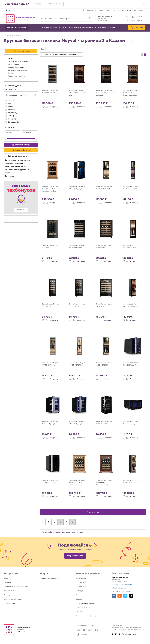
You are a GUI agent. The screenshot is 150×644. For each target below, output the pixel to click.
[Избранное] (127, 17)
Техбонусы (111, 11)
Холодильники (13, 64)
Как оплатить (81, 582)
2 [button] (55, 522)
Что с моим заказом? (135, 20)
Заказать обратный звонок (122, 585)
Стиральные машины (16, 67)
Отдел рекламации (83, 608)
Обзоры (79, 599)
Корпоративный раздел (13, 599)
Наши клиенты (9, 591)
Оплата (142, 11)
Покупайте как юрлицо (94, 11)
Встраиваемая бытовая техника (18, 160)
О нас (6, 578)
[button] (38, 4)
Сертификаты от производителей (17, 587)
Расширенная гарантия (49, 578)
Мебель (8, 173)
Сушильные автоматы (16, 79)
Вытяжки (11, 73)
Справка (79, 612)
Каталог (11, 58)
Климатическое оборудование (17, 170)
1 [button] (49, 522)
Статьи (78, 595)
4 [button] (67, 522)
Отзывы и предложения (85, 603)
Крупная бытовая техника (18, 62)
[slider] (6, 138)
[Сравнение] (133, 17)
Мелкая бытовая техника (15, 163)
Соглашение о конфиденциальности (90, 616)
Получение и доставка (127, 11)
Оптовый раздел (10, 603)
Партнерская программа (13, 595)
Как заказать (81, 578)
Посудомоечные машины (17, 70)
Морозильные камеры (16, 76)
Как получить (81, 587)
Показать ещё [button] (93, 512)
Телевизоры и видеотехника (16, 166)
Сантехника (10, 176)
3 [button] (61, 522)
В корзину (54, 107)
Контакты (7, 582)
